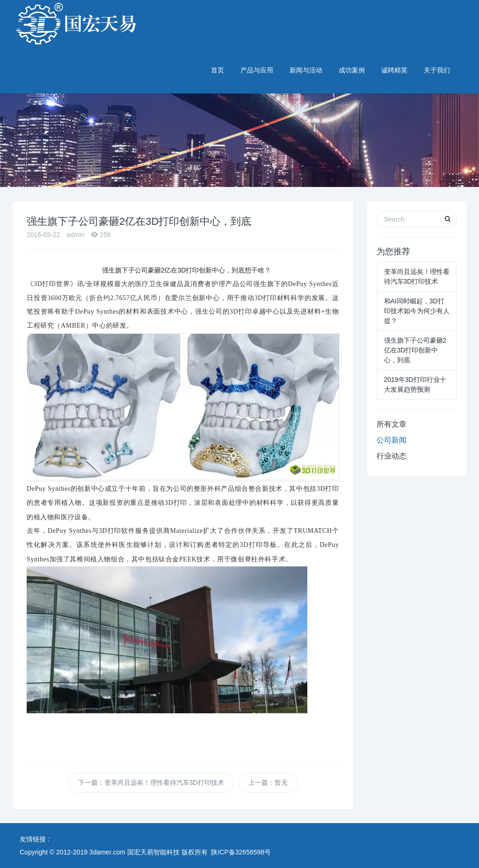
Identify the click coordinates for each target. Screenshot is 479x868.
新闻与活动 (306, 70)
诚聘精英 (394, 70)
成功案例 (352, 70)
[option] (239, 93)
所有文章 (392, 424)
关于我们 (437, 70)
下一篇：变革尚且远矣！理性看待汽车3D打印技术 (151, 782)
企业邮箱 (448, 6)
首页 (218, 70)
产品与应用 (257, 70)
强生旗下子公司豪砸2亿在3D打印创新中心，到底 (415, 350)
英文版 (418, 6)
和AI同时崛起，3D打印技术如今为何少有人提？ (417, 311)
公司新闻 (392, 440)
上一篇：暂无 (268, 782)
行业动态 (392, 456)
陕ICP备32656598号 (241, 852)
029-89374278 (434, 24)
